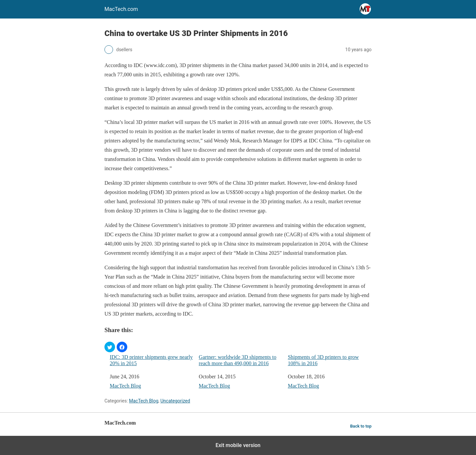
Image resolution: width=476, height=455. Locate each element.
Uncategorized (175, 401)
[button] (110, 347)
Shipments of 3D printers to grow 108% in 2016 (323, 360)
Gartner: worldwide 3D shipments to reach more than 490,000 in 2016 (238, 360)
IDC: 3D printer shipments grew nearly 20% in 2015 (151, 360)
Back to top (361, 426)
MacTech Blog (125, 386)
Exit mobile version (238, 445)
